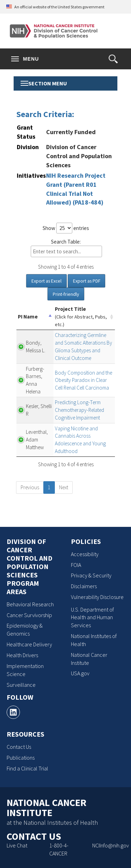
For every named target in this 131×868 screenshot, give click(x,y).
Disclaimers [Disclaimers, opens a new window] (84, 586)
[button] (113, 59)
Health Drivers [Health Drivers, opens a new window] (22, 655)
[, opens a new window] (13, 712)
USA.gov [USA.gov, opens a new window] (80, 673)
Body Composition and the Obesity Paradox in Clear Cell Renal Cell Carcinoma (83, 380)
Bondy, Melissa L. (36, 347)
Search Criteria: (45, 114)
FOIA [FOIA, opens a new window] (76, 565)
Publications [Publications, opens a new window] (21, 758)
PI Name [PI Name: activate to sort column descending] (28, 317)
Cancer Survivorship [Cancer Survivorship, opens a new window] (29, 615)
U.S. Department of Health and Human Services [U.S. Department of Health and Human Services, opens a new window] (92, 617)
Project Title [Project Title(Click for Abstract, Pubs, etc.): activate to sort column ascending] (81, 317)
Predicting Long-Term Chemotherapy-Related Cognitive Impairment (79, 410)
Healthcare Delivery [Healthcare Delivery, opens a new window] (29, 644)
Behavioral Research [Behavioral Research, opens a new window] (30, 604)
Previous (30, 487)
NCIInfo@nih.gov (111, 845)
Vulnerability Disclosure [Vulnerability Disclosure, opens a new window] (97, 597)
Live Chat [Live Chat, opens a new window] (17, 845)
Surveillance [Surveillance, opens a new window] (21, 685)
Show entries (66, 228)
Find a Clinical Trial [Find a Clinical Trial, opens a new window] (27, 768)
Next (64, 487)
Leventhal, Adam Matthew (37, 440)
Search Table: (66, 248)
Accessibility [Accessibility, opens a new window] (85, 554)
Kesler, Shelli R (39, 410)
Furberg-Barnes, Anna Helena (35, 380)
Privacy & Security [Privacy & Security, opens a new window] (91, 575)
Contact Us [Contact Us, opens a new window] (19, 747)
